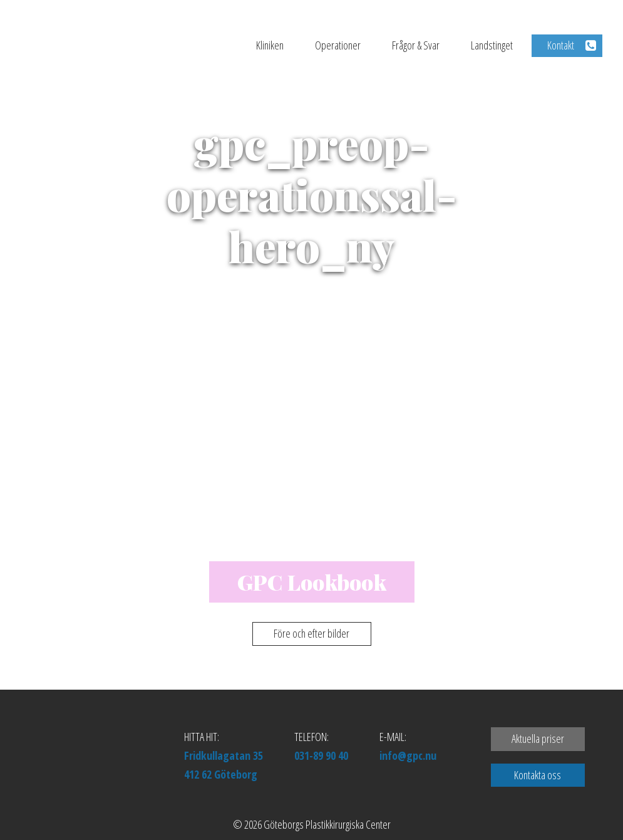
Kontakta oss (538, 775)
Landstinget (492, 45)
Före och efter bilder (311, 633)
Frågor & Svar (416, 45)
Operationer (338, 45)
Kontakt (561, 45)
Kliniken (270, 45)
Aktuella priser (538, 739)
